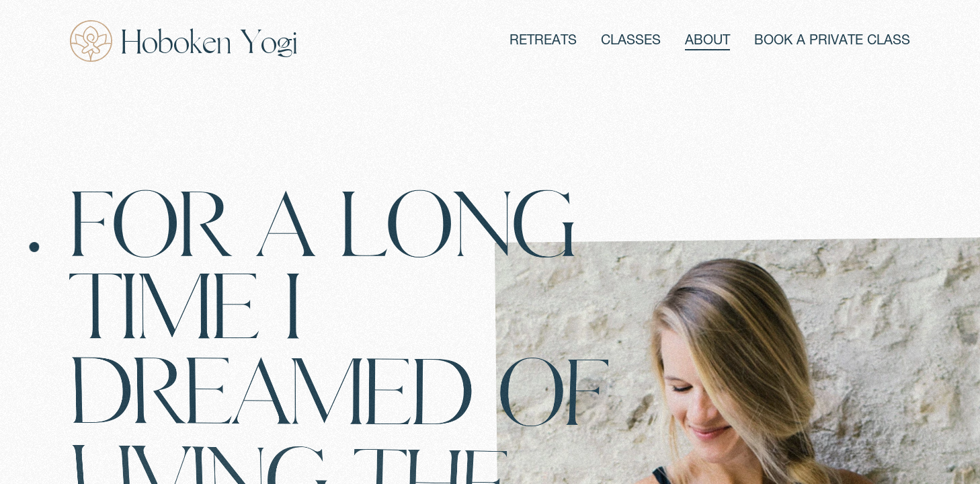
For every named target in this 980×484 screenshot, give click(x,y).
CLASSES (631, 42)
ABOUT (707, 42)
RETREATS (543, 42)
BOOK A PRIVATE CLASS (832, 42)
